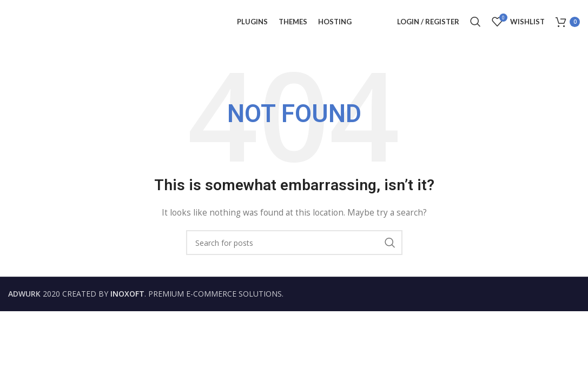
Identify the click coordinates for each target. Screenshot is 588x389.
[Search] (475, 22)
